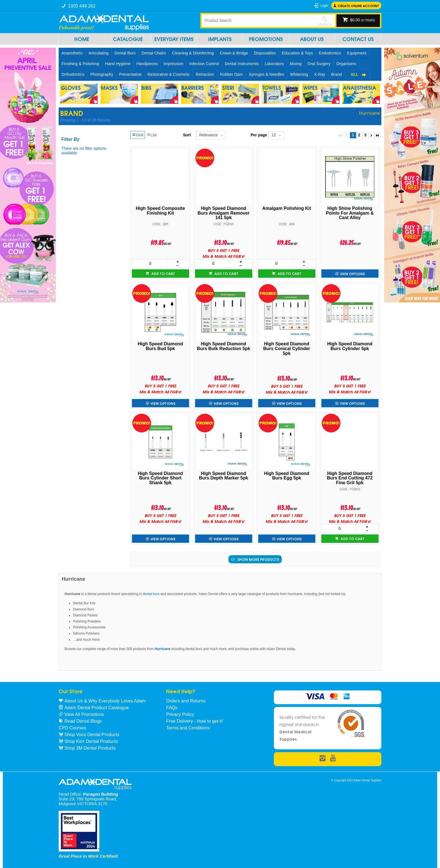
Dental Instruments (242, 64)
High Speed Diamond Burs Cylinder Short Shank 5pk (160, 478)
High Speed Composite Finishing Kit (160, 211)
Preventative (130, 74)
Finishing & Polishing (80, 64)
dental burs (151, 594)
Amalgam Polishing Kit (287, 208)
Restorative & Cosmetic (169, 74)
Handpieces (147, 64)
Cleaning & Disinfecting (193, 53)
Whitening (299, 74)
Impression (173, 64)
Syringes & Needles (266, 74)
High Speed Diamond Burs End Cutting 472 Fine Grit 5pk (350, 478)
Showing (85, 120)
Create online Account (358, 5)
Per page (259, 135)
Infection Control (204, 64)
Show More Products (258, 559)
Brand (336, 74)
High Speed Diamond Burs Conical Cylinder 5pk (287, 349)
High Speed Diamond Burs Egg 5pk (287, 476)
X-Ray (320, 74)
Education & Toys (297, 53)
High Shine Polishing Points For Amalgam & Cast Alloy (350, 213)
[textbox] (258, 20)
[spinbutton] (149, 263)
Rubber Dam (231, 74)
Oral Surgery (319, 64)
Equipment (357, 53)
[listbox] (211, 135)
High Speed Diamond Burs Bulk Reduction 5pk (223, 346)
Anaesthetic (72, 53)
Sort (187, 135)
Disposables (265, 53)
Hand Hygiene (118, 64)
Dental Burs (125, 53)
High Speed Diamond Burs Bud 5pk (160, 346)
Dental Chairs (154, 53)
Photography (102, 74)
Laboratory (274, 64)
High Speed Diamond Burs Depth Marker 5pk (224, 476)
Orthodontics (73, 74)
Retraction (205, 74)
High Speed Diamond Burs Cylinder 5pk (350, 346)
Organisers (346, 64)
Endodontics (330, 53)
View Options (352, 274)
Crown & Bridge (234, 53)
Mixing (296, 64)
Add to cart (163, 273)
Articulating (98, 53)
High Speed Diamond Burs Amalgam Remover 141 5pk (224, 213)
